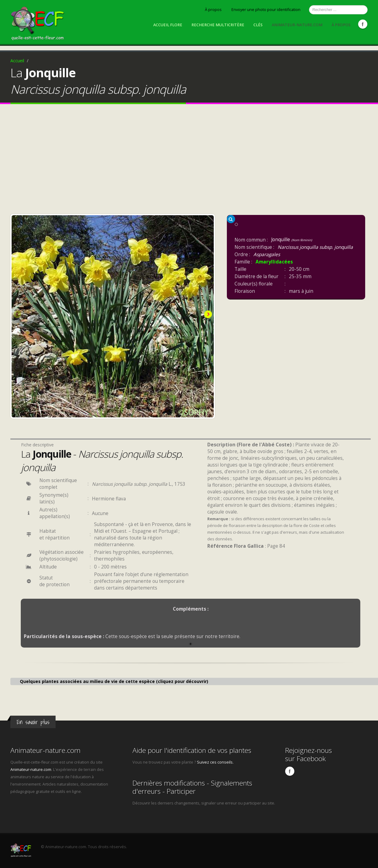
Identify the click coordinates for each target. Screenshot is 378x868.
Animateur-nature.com (297, 25)
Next (208, 315)
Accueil (17, 61)
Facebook (363, 24)
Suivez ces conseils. (215, 762)
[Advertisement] (189, 161)
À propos (213, 10)
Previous (18, 315)
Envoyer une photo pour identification (266, 10)
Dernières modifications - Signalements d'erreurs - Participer (192, 787)
